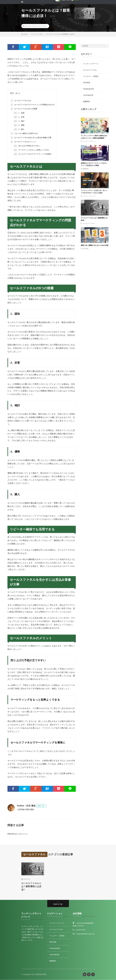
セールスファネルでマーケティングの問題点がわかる (33, 105)
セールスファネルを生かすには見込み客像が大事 (31, 138)
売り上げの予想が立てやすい (27, 146)
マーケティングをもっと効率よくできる (31, 150)
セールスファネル (41, 26)
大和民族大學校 (41, 974)
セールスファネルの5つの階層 (24, 109)
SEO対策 (87, 83)
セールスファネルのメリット (23, 142)
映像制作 (87, 101)
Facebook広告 (89, 89)
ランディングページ (91, 64)
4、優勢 (19, 125)
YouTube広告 (88, 95)
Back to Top (58, 904)
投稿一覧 (41, 806)
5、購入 (19, 129)
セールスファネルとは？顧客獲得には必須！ (31, 887)
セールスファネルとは (21, 101)
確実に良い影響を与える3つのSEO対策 (95, 245)
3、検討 (19, 121)
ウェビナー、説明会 (91, 76)
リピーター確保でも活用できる (24, 134)
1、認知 (19, 113)
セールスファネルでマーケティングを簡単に (33, 154)
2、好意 (19, 117)
